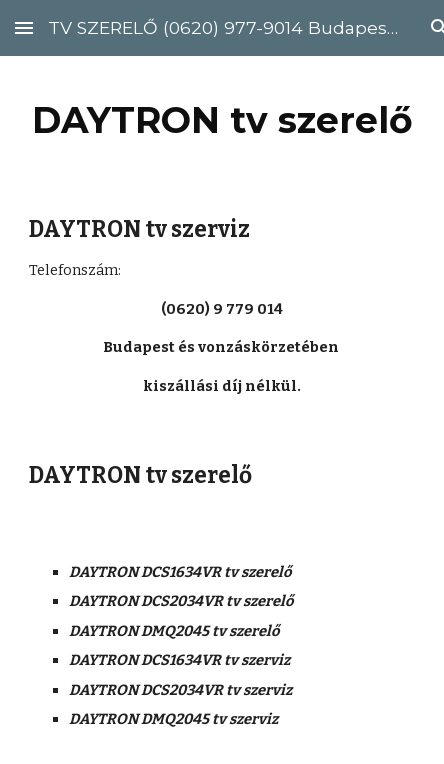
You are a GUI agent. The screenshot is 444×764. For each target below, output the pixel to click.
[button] (24, 27)
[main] (221, 120)
